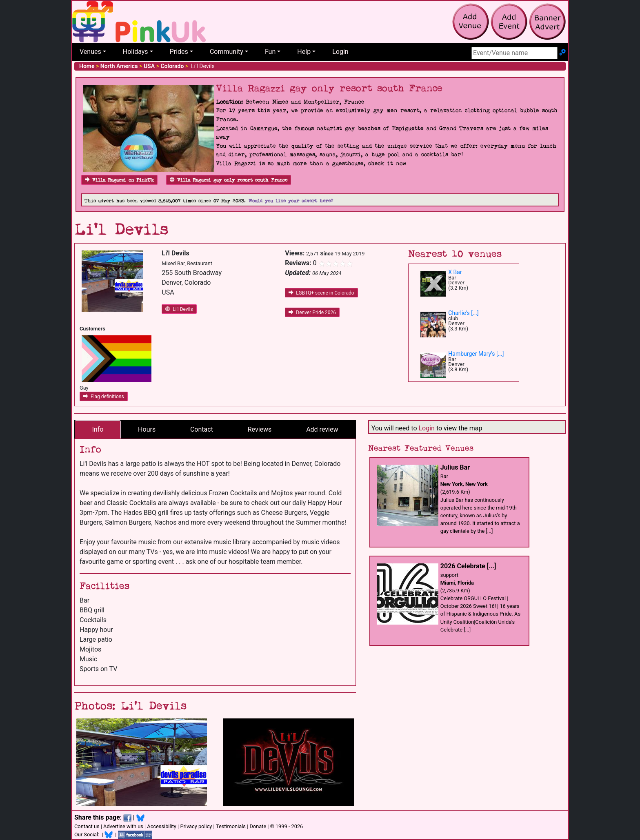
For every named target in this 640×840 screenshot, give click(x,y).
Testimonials (231, 826)
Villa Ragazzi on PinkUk (119, 180)
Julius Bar (455, 467)
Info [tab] (98, 429)
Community (227, 52)
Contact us (87, 826)
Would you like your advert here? (291, 201)
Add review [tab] (322, 429)
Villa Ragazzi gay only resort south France (229, 180)
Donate (258, 826)
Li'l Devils (179, 309)
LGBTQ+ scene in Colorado (321, 293)
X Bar (455, 272)
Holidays (136, 52)
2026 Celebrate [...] (468, 566)
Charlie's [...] (463, 313)
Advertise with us (123, 826)
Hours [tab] (147, 429)
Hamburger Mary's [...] (476, 354)
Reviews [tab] (260, 429)
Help (304, 52)
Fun (270, 52)
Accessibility (162, 826)
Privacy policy (196, 826)
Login (340, 52)
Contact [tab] (202, 429)
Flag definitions (104, 397)
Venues (90, 52)
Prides (179, 52)
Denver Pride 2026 (312, 313)
